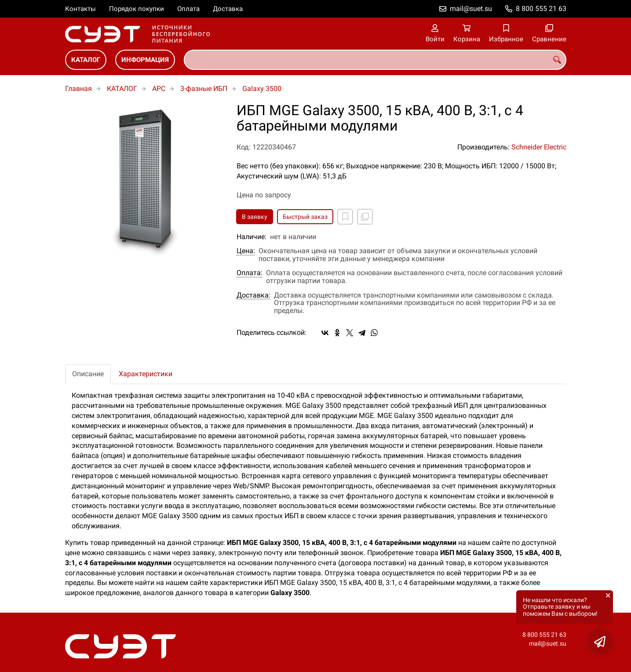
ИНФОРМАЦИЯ (145, 60)
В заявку (255, 217)
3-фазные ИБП (204, 89)
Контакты (80, 9)
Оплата (188, 9)
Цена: (246, 251)
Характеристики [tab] (146, 374)
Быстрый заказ (305, 217)
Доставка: (253, 295)
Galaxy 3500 (262, 89)
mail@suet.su (471, 9)
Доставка (228, 9)
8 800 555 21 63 (541, 9)
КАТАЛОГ (86, 60)
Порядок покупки (137, 9)
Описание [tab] (88, 374)
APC (159, 89)
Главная (78, 89)
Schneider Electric (539, 147)
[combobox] (375, 60)
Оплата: (250, 273)
